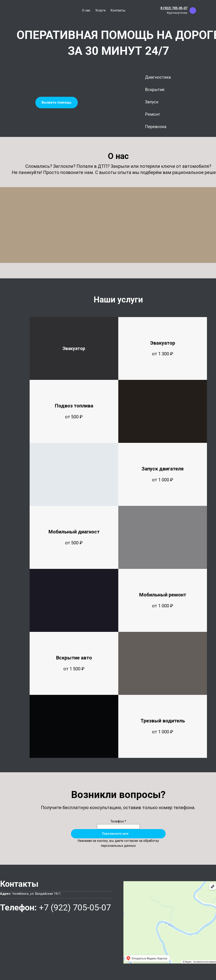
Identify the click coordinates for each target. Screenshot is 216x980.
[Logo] (23, 10)
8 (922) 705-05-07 (174, 8)
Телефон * (118, 821)
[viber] (193, 10)
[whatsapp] (201, 10)
